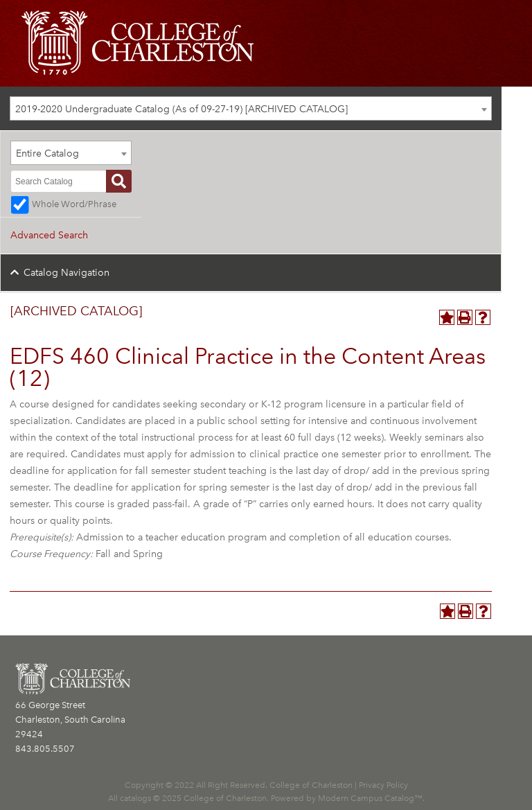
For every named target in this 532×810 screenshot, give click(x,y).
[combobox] (251, 108)
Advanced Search (49, 235)
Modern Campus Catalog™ (370, 798)
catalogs (135, 798)
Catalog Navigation (66, 273)
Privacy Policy (383, 785)
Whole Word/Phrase (74, 204)
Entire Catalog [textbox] (47, 153)
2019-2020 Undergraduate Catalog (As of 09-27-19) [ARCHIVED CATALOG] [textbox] (181, 109)
